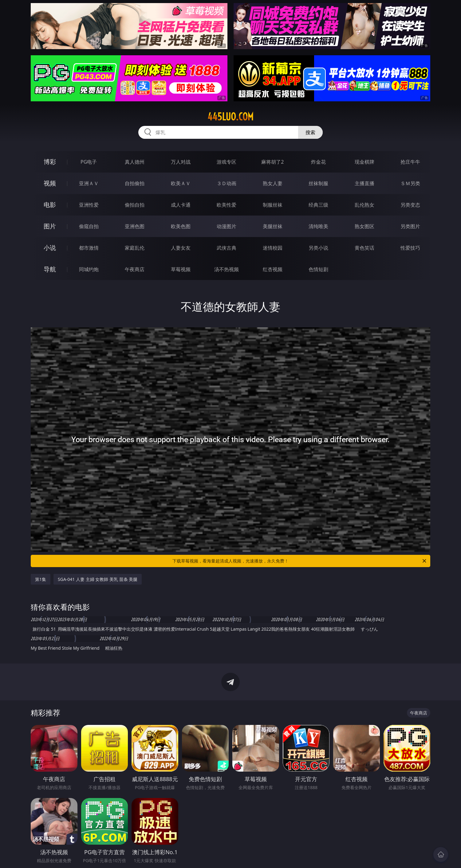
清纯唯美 (318, 226)
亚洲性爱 (89, 205)
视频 (50, 183)
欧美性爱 (227, 205)
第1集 (41, 579)
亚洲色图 (135, 226)
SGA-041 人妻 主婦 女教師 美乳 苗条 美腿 (98, 579)
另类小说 (318, 248)
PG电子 (89, 162)
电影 (50, 205)
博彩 (50, 162)
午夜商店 (135, 269)
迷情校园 (273, 248)
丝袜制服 (318, 183)
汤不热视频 (227, 269)
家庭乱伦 (135, 248)
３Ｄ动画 (227, 183)
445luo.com (230, 117)
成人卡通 (181, 205)
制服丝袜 (273, 205)
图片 (50, 226)
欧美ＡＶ (181, 183)
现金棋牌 (364, 162)
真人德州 (135, 162)
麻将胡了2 (272, 162)
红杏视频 (273, 269)
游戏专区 (227, 162)
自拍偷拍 (135, 183)
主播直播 (364, 183)
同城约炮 (89, 269)
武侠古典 (227, 248)
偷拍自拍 (135, 205)
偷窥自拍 (89, 226)
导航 (50, 269)
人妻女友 (181, 248)
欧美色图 (181, 226)
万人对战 (181, 162)
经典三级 (318, 205)
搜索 (310, 132)
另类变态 (410, 205)
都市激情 (89, 248)
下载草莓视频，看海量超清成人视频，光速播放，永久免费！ (300, 561)
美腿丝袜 (273, 226)
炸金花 (318, 162)
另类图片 (410, 226)
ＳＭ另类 (410, 183)
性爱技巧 (410, 248)
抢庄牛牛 (410, 162)
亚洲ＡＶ (89, 183)
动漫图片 (227, 226)
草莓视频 (181, 269)
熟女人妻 (273, 183)
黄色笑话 (364, 248)
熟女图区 (364, 226)
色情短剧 (318, 269)
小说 (50, 248)
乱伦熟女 (364, 205)
